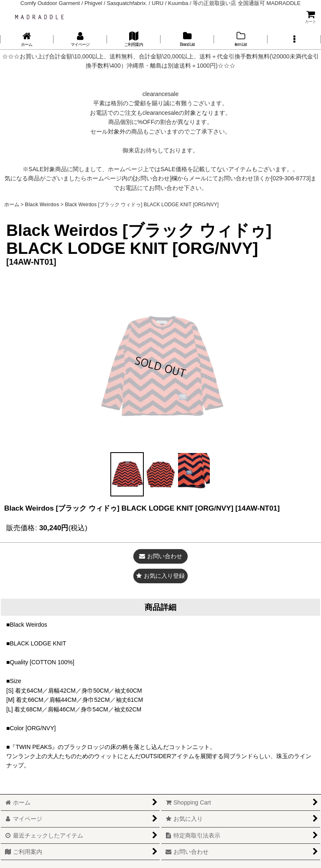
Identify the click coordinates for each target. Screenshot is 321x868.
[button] (294, 39)
